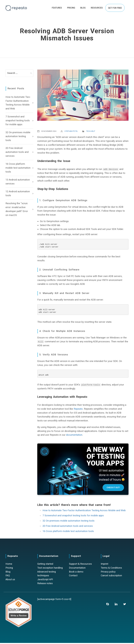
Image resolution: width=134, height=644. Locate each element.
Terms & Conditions (111, 569)
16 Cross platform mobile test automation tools (18, 168)
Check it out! (113, 489)
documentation (74, 436)
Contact (73, 577)
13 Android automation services (18, 182)
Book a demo (76, 573)
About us (10, 580)
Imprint (104, 565)
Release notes (45, 584)
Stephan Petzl (71, 131)
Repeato (78, 410)
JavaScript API (45, 580)
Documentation (77, 569)
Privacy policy (108, 573)
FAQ (8, 577)
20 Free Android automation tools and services (17, 152)
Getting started (45, 565)
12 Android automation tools (18, 193)
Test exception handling (50, 569)
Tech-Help (91, 131)
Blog (8, 573)
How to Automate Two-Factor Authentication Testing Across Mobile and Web (18, 103)
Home (9, 565)
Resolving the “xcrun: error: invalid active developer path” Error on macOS (17, 209)
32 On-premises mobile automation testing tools (18, 136)
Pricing (9, 569)
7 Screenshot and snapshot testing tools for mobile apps (18, 121)
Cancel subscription (111, 577)
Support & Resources (80, 565)
